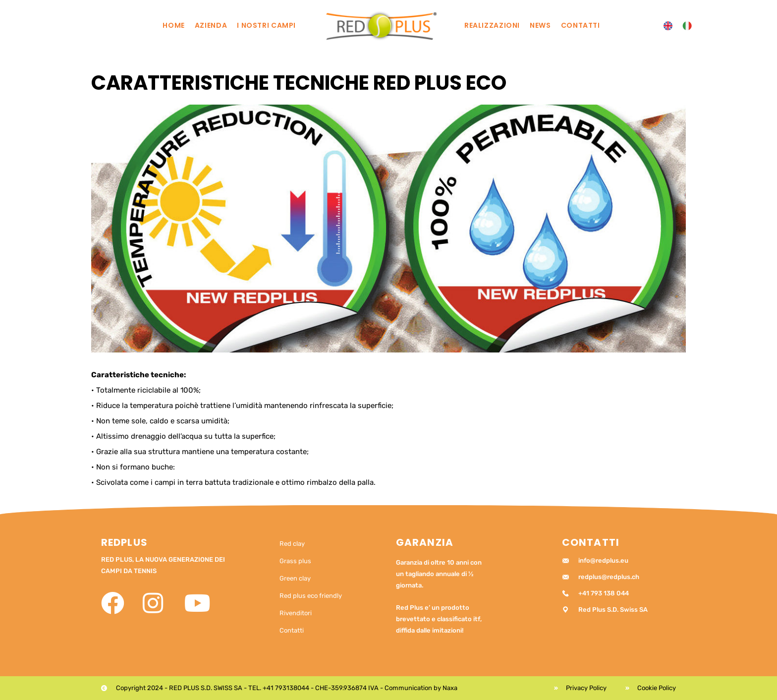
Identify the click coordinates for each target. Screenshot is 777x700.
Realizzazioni (492, 25)
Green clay (295, 578)
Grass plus (295, 561)
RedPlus (124, 542)
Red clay (292, 544)
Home (174, 25)
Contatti (581, 25)
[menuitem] (668, 26)
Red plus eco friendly (311, 596)
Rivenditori (296, 613)
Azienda (211, 25)
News (540, 25)
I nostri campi (266, 25)
